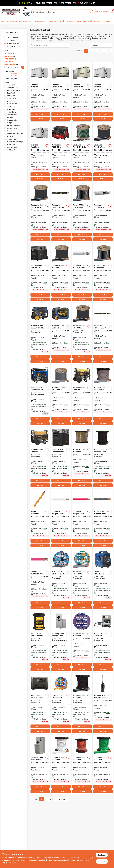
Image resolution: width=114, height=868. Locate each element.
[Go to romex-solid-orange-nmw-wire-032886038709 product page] (40, 579)
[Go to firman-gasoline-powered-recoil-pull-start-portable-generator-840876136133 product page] (40, 457)
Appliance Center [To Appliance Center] (40, 21)
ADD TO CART (40, 114)
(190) (11, 98)
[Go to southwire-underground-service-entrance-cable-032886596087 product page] (103, 334)
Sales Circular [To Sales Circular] (12, 21)
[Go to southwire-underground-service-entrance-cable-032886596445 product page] (61, 212)
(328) (14, 90)
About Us (108, 21)
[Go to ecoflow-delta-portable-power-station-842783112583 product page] (61, 457)
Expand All (14, 76)
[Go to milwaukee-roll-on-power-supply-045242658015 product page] (61, 152)
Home (3, 21)
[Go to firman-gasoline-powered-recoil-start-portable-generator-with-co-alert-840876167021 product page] (82, 395)
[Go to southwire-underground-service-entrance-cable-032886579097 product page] (82, 152)
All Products (11, 41)
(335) (12, 88)
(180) (11, 101)
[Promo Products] (5, 37)
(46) (15, 134)
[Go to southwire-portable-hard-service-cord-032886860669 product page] (40, 641)
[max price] (17, 67)
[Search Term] (62, 12)
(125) (12, 104)
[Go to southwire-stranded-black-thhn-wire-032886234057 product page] (103, 152)
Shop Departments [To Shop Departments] (25, 21)
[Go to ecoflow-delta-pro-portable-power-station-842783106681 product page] (40, 272)
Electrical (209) (11, 79)
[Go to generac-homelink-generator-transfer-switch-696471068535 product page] (103, 641)
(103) (12, 115)
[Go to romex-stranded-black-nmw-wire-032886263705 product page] (61, 579)
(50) (12, 128)
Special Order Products (15, 47)
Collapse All (14, 73)
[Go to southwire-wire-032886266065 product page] (61, 395)
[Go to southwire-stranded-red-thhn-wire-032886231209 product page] (82, 764)
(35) (12, 147)
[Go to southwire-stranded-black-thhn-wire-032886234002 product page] (40, 212)
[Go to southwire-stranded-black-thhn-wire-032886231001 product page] (82, 703)
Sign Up (106, 12)
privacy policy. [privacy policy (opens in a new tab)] (40, 860)
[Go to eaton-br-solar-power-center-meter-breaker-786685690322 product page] (40, 764)
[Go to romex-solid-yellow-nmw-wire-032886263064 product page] (82, 457)
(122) (14, 109)
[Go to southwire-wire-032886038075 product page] (103, 395)
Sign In (97, 12)
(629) (11, 85)
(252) (11, 96)
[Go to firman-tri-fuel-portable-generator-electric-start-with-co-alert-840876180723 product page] (40, 334)
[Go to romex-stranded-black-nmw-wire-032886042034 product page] (103, 518)
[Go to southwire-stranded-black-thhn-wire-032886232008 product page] (82, 334)
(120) (12, 112)
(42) (11, 139)
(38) (15, 142)
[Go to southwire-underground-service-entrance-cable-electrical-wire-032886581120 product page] (82, 272)
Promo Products (12, 37)
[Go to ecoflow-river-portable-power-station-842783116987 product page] (40, 703)
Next (110, 51)
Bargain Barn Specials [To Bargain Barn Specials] (85, 21)
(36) (11, 145)
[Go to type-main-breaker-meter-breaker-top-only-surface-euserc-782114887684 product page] (61, 641)
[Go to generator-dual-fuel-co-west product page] (40, 395)
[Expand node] (5, 78)
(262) (11, 93)
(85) (12, 120)
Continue (102, 855)
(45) (10, 136)
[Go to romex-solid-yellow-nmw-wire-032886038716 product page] (82, 641)
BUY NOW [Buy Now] (40, 119)
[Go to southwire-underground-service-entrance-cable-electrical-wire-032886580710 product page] (103, 212)
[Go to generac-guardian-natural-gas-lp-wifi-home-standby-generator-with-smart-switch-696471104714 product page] (40, 152)
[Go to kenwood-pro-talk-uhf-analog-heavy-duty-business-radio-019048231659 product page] (103, 703)
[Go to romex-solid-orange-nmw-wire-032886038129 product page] (40, 518)
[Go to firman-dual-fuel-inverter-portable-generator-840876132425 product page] (61, 334)
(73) (15, 125)
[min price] (8, 67)
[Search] (91, 12)
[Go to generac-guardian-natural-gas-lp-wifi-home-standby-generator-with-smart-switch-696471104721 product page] (103, 92)
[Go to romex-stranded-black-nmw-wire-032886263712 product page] (82, 212)
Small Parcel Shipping (67, 21)
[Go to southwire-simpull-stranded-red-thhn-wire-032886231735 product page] (82, 518)
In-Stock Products (13, 44)
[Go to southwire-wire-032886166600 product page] (82, 579)
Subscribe (98, 21)
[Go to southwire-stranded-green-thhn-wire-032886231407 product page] (103, 764)
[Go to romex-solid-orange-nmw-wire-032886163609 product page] (61, 703)
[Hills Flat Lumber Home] (11, 12)
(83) (10, 123)
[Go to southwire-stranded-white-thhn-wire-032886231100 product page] (61, 764)
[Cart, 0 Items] (112, 12)
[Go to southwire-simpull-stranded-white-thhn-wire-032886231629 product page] (61, 518)
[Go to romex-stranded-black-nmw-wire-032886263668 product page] (103, 272)
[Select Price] (23, 67)
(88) (10, 117)
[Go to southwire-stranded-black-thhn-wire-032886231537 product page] (103, 457)
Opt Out (102, 861)
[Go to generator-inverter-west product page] (103, 579)
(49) (10, 131)
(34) (12, 150)
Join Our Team (53, 21)
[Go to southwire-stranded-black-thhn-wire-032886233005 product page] (61, 272)
